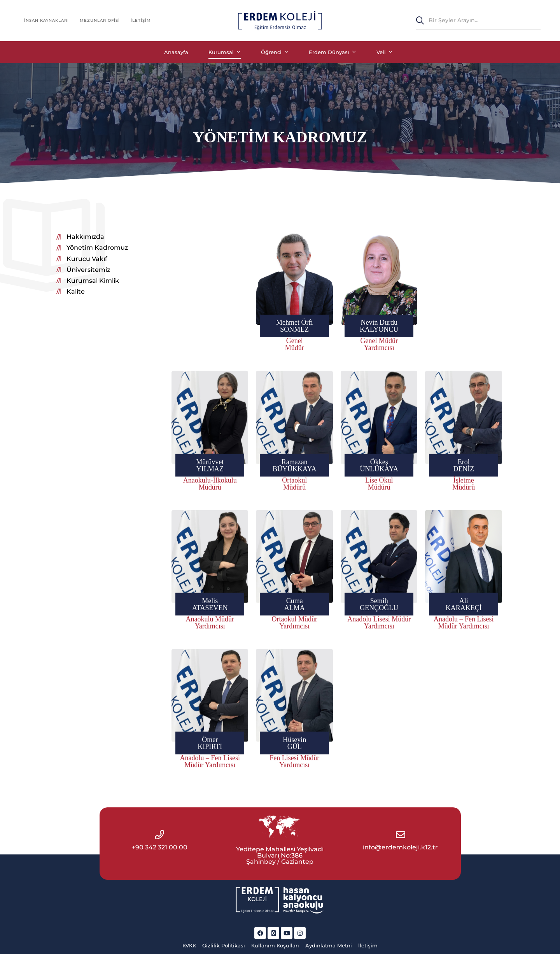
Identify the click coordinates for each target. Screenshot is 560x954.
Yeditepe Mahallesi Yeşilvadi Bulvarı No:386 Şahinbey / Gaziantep (280, 855)
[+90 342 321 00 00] (159, 835)
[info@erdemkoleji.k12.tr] (401, 835)
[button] (80, 237)
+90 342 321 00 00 (160, 847)
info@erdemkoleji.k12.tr (400, 847)
